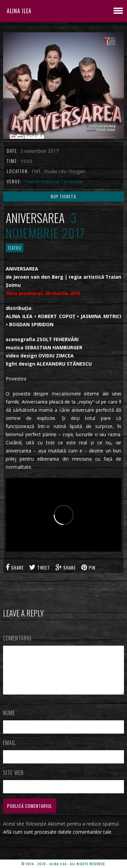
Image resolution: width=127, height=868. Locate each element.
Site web (13, 781)
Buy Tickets (63, 196)
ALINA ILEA (19, 11)
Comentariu (19, 638)
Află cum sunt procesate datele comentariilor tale (57, 840)
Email (11, 751)
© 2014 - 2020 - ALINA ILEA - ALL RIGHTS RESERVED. (63, 864)
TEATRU (15, 248)
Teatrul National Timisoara (53, 181)
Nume (11, 721)
